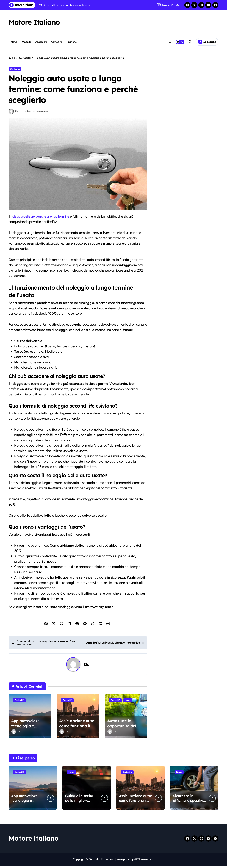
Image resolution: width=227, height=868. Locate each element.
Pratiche (72, 42)
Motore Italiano (34, 22)
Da (13, 114)
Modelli (26, 42)
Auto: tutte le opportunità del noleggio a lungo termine (123, 731)
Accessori (41, 42)
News (14, 42)
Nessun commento (38, 114)
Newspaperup (125, 862)
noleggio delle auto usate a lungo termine (40, 219)
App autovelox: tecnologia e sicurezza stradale (28, 728)
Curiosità (57, 42)
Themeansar (145, 862)
